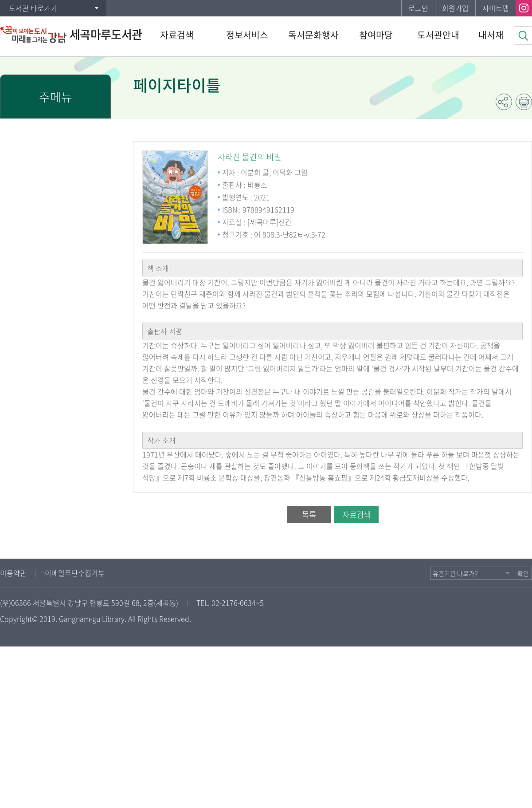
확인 (523, 573)
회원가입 (455, 8)
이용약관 (13, 573)
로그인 (418, 8)
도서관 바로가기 (33, 8)
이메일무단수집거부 (75, 573)
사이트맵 (496, 8)
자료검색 (356, 514)
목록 (309, 514)
